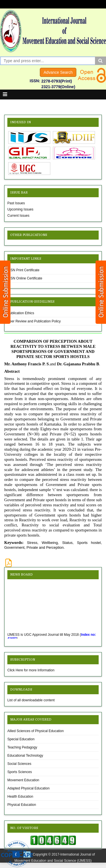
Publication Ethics (21, 313)
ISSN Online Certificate (25, 278)
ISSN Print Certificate (23, 270)
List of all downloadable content (31, 700)
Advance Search (58, 72)
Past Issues (16, 203)
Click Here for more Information (31, 670)
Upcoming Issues (20, 209)
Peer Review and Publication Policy (34, 321)
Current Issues (18, 216)
